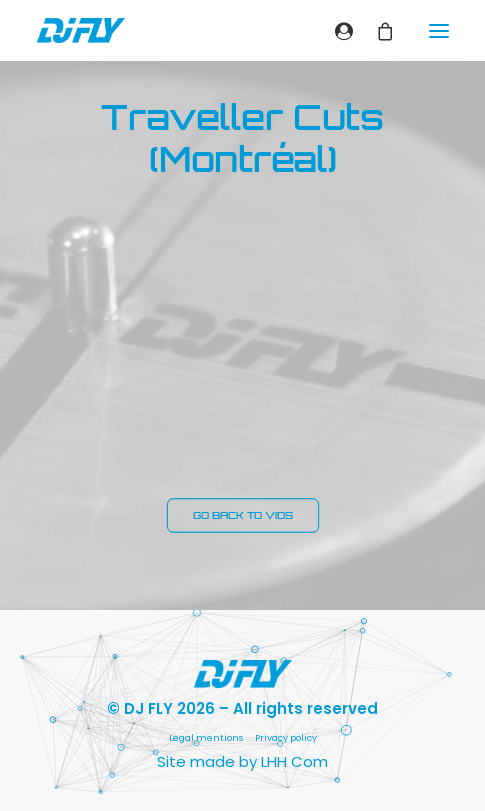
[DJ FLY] (81, 30)
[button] (439, 30)
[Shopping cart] (376, 31)
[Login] (335, 31)
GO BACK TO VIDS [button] (242, 516)
